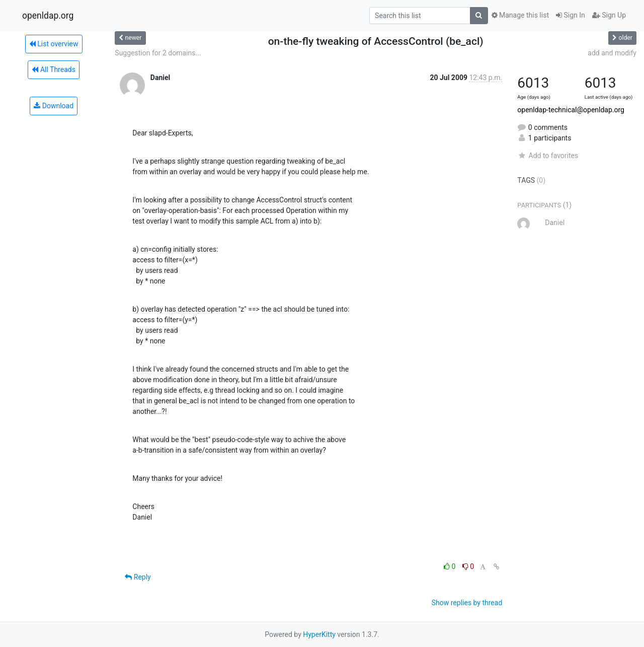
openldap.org (48, 16)
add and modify (612, 53)
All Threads (53, 69)
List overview (54, 44)
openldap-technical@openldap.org (571, 110)
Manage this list (520, 15)
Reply (138, 577)
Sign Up (609, 15)
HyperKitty (319, 634)
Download (54, 106)
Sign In (571, 15)
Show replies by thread (467, 603)
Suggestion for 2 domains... (158, 53)
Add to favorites (548, 156)
